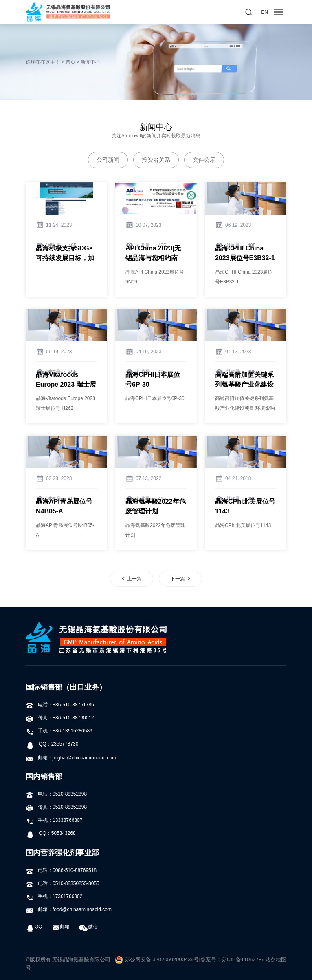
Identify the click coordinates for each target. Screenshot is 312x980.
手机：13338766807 (54, 820)
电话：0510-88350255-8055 (63, 883)
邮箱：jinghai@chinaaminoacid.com (71, 758)
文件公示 (204, 160)
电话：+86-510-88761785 (60, 705)
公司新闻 (108, 160)
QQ (34, 927)
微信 (88, 927)
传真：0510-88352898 (56, 807)
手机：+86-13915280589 (59, 731)
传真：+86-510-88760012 (60, 718)
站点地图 (276, 959)
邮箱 (61, 927)
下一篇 (178, 579)
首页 (70, 62)
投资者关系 (156, 160)
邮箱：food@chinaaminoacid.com (69, 909)
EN (265, 12)
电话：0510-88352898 (56, 794)
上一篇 (134, 579)
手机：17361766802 (54, 896)
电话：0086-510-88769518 (61, 870)
